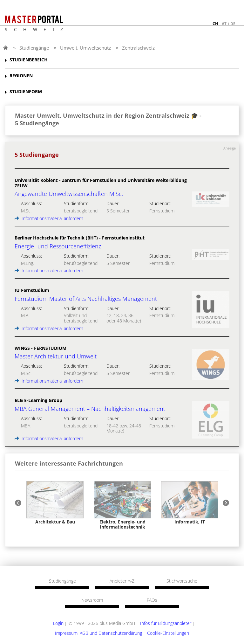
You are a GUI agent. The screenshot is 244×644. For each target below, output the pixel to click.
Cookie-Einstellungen (168, 633)
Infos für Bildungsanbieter (166, 623)
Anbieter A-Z (122, 581)
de (233, 24)
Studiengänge (34, 48)
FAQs (152, 600)
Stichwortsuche (182, 581)
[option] (55, 503)
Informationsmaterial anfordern (49, 218)
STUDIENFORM (26, 92)
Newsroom (92, 600)
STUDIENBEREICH (29, 60)
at (224, 24)
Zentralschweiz (138, 48)
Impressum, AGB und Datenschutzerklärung (98, 633)
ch (215, 24)
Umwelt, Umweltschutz (85, 48)
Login (58, 623)
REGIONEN (21, 76)
